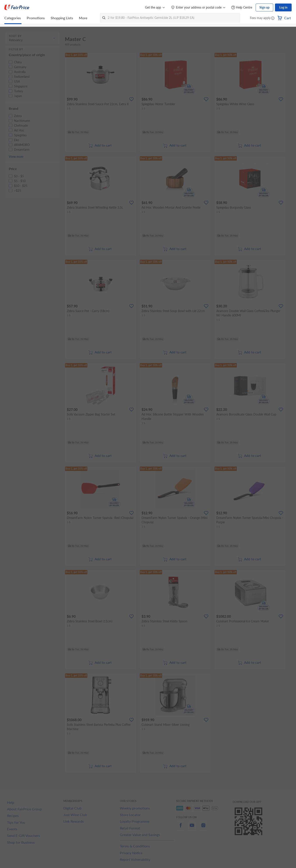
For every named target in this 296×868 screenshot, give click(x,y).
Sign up (264, 7)
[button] (273, 18)
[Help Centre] (242, 8)
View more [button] (16, 157)
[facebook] (181, 828)
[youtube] (192, 828)
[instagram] (203, 828)
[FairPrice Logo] (17, 7)
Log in (283, 7)
